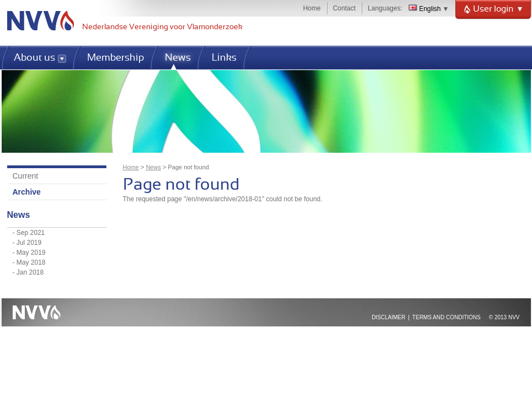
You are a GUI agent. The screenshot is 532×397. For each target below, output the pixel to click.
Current (26, 176)
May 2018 (31, 262)
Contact (344, 8)
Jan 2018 (30, 272)
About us (34, 58)
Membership (115, 58)
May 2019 (31, 253)
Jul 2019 (29, 243)
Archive (27, 192)
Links (224, 58)
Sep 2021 (31, 233)
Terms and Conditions (447, 317)
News (153, 167)
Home (312, 8)
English (425, 9)
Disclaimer (388, 317)
